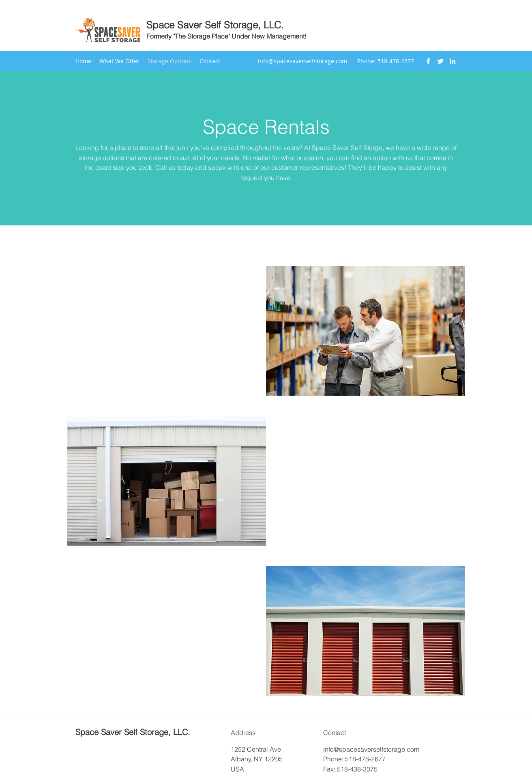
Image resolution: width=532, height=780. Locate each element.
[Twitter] (440, 61)
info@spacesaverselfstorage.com (302, 61)
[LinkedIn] (453, 61)
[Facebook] (428, 61)
